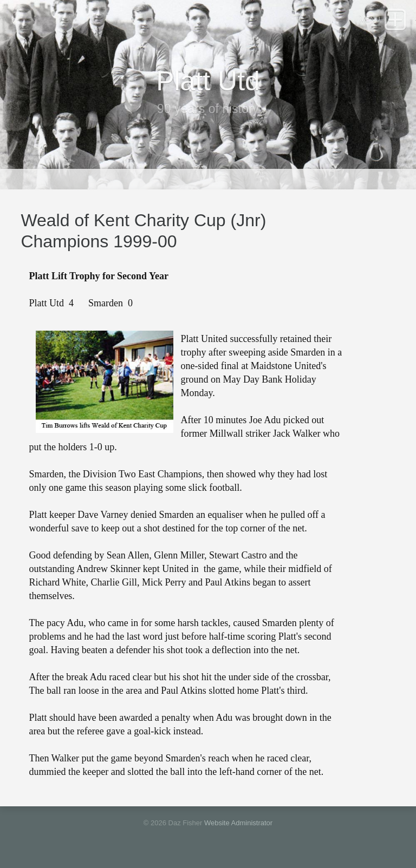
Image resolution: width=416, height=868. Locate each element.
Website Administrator (238, 823)
